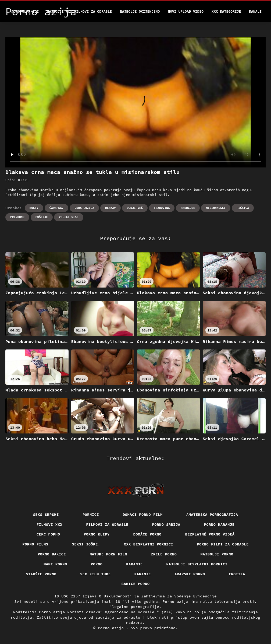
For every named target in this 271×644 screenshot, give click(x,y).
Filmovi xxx (49, 524)
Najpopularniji (24, 11)
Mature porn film (108, 554)
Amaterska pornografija (212, 514)
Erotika (237, 574)
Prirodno (17, 217)
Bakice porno (136, 584)
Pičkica (243, 208)
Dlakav (110, 208)
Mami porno (55, 564)
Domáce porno (147, 534)
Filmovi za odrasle (107, 524)
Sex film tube (95, 574)
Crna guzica (84, 208)
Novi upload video (186, 11)
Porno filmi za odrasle (223, 544)
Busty (34, 208)
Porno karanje (219, 524)
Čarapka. (57, 208)
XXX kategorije (226, 11)
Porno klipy (97, 534)
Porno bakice (52, 554)
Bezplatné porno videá (210, 534)
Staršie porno (41, 574)
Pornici (91, 514)
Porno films (35, 544)
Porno (97, 564)
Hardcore (188, 208)
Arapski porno (190, 574)
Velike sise (69, 217)
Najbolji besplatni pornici (197, 564)
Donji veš (135, 208)
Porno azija (112, 628)
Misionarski (216, 208)
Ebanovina (162, 208)
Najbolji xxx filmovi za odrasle (79, 11)
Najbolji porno (217, 554)
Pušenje (42, 217)
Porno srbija (166, 524)
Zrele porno (164, 554)
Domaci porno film (143, 514)
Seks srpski (46, 514)
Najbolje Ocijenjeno (140, 11)
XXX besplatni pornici (149, 544)
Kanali (255, 11)
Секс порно (48, 534)
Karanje (134, 564)
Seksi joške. (86, 544)
